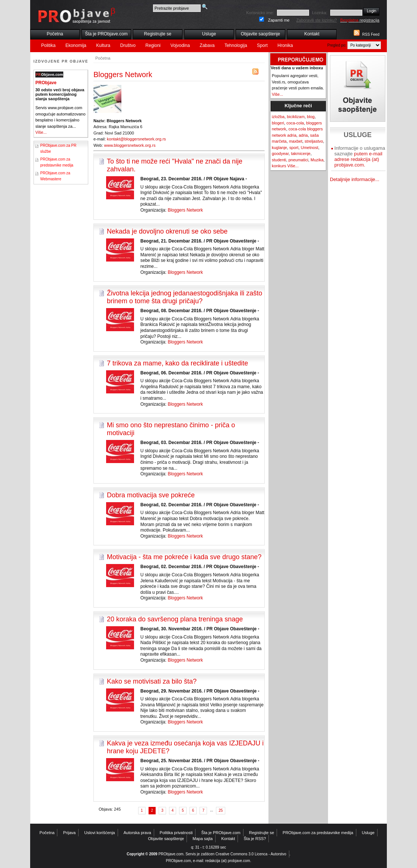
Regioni (153, 45)
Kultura (103, 45)
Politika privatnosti (176, 833)
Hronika (285, 45)
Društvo (128, 45)
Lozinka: (320, 13)
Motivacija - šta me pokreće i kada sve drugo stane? (184, 557)
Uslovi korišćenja (100, 833)
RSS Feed (371, 34)
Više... (41, 132)
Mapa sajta (203, 839)
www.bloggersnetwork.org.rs (130, 145)
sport (294, 148)
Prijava (70, 833)
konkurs (279, 166)
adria (303, 135)
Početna (55, 34)
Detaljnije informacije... (355, 179)
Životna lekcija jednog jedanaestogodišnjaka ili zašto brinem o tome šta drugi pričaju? (184, 297)
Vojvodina (180, 45)
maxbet (296, 141)
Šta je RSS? (255, 839)
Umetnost (310, 148)
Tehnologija (236, 45)
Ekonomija (76, 45)
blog (311, 117)
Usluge (209, 34)
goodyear (280, 153)
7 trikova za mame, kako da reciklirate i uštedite (177, 363)
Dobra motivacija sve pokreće (151, 495)
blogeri (278, 123)
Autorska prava (137, 833)
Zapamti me (279, 20)
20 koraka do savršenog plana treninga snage (175, 619)
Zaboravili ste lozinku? (317, 20)
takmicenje (301, 153)
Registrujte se (158, 34)
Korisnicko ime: (260, 13)
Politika (49, 45)
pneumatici (298, 160)
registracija (360, 20)
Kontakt (312, 34)
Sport (262, 45)
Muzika (317, 160)
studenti (279, 160)
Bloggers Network (185, 210)
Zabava (207, 45)
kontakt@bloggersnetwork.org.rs (136, 139)
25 (221, 810)
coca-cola (295, 123)
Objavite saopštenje (260, 34)
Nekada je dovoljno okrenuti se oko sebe (167, 231)
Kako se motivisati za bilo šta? (152, 681)
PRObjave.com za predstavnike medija (318, 833)
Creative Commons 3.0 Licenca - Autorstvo (251, 854)
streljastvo (314, 141)
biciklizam (296, 117)
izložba (278, 117)
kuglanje (279, 148)
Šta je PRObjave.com (106, 34)
